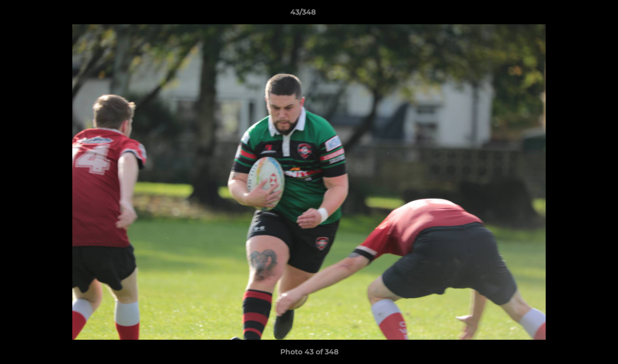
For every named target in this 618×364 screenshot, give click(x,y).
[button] (576, 15)
